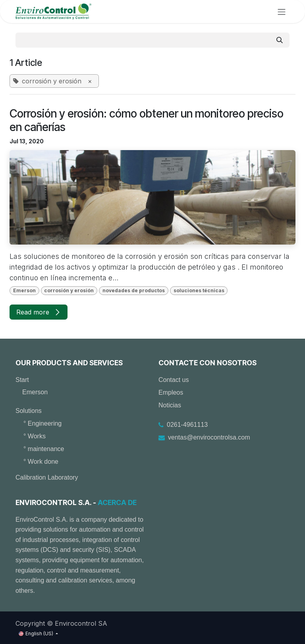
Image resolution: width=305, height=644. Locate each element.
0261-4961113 (187, 425)
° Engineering (42, 423)
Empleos (171, 392)
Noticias (170, 405)
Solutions (29, 411)
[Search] (280, 40)
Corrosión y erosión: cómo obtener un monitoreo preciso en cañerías (147, 121)
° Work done (41, 462)
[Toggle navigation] (282, 12)
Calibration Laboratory (47, 477)
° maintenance (44, 449)
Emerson (35, 392)
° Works (35, 436)
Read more (39, 312)
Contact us (174, 380)
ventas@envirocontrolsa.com (209, 437)
